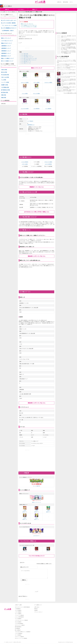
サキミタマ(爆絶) (37, 93)
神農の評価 (4, 95)
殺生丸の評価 (4, 72)
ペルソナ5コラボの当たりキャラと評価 (29, 27)
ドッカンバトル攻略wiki (19, 615)
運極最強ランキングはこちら (37, 187)
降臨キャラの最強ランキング (7, 58)
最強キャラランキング (37, 68)
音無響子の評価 (4, 85)
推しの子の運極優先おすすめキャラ (9, 28)
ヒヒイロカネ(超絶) (25, 109)
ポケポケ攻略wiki (18, 622)
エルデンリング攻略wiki (19, 637)
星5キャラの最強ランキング (7, 61)
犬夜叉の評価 (4, 70)
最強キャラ (35, 9)
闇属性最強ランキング (6, 56)
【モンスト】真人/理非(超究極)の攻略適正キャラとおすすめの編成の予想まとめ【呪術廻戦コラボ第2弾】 (69, 44)
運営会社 (36, 609)
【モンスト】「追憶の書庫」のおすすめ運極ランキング (69, 36)
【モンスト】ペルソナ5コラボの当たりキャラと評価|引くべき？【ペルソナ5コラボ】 (66, 77)
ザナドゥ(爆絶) (37, 82)
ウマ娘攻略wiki (18, 609)
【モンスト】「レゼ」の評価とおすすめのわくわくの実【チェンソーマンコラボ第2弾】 (66, 67)
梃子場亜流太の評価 (5, 90)
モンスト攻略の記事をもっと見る (70, 93)
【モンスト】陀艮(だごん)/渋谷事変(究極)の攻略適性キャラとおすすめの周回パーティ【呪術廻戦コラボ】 (69, 52)
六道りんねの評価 (5, 77)
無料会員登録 (65, 2)
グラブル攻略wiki (18, 610)
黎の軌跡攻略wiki (18, 627)
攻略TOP (7, 9)
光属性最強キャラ (31, 125)
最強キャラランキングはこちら (27, 24)
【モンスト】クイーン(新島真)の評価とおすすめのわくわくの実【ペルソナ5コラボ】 (68, 84)
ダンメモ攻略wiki (18, 635)
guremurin (24, 37)
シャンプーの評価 (5, 82)
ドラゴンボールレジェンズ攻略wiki (21, 620)
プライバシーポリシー (38, 612)
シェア (20, 43)
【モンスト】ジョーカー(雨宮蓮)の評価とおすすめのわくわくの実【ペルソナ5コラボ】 (68, 80)
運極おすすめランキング (6, 43)
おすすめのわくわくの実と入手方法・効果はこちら (37, 212)
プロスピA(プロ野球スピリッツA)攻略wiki (23, 632)
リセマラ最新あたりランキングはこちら (29, 25)
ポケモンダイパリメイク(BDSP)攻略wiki (22, 607)
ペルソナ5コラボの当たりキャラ (37, 556)
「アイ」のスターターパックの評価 (9, 25)
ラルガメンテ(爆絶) (48, 82)
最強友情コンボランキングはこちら (37, 256)
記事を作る (59, 2)
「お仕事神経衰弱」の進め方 (7, 31)
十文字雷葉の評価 (5, 87)
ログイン (71, 2)
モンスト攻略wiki (18, 614)
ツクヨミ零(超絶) (25, 162)
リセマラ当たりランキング (7, 41)
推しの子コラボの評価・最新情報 (8, 23)
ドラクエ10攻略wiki (19, 633)
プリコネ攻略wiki (18, 619)
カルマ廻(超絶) (37, 109)
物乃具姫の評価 (4, 92)
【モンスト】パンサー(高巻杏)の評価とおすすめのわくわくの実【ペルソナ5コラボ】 (68, 74)
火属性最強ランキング (6, 46)
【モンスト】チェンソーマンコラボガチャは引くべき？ (66, 70)
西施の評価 (4, 98)
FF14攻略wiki (17, 628)
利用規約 (38, 564)
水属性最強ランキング (6, 48)
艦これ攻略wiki (18, 630)
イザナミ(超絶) (25, 164)
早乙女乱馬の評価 (5, 75)
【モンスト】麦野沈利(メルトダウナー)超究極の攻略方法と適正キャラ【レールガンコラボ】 (69, 40)
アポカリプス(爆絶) (48, 162)
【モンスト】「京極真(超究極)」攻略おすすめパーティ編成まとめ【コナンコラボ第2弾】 (66, 90)
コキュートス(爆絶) (25, 82)
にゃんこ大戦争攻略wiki (19, 617)
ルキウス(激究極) (48, 164)
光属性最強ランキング (6, 53)
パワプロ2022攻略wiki (19, 624)
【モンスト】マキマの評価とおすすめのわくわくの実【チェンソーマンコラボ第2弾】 (66, 65)
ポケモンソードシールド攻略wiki (21, 638)
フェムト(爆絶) (25, 93)
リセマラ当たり (21, 9)
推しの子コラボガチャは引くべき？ (9, 20)
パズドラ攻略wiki (18, 612)
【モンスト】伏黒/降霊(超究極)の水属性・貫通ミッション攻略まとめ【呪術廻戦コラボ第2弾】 (69, 48)
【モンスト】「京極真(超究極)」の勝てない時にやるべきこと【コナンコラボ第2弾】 (66, 88)
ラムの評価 (4, 80)
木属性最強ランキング (6, 51)
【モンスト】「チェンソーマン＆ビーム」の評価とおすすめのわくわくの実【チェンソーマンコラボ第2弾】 (66, 61)
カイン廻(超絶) (48, 109)
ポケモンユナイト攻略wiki (20, 625)
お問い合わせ (37, 607)
